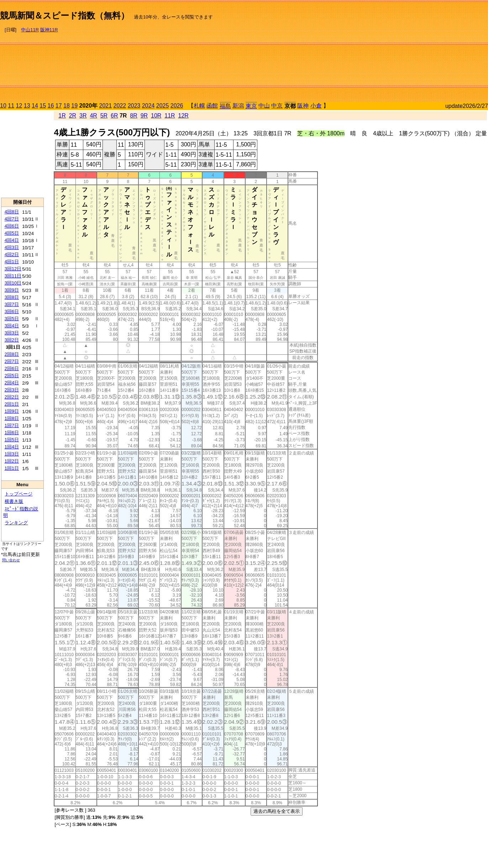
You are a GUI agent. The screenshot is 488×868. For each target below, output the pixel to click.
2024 (148, 106)
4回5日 (12, 233)
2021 (106, 106)
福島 (225, 106)
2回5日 (12, 376)
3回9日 (12, 290)
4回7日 (12, 219)
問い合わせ (11, 560)
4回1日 (12, 262)
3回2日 (12, 340)
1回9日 (12, 411)
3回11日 (13, 276)
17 (59, 106)
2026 (177, 106)
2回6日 (12, 368)
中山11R (30, 30)
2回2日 (12, 397)
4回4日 (12, 240)
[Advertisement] (412, 52)
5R (104, 116)
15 (43, 106)
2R (73, 116)
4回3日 (12, 247)
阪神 (303, 106)
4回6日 (12, 226)
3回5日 (12, 319)
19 (74, 106)
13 (27, 106)
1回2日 (12, 461)
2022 (120, 106)
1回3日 (12, 454)
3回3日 (12, 333)
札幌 (199, 106)
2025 (163, 106)
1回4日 (12, 447)
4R (93, 116)
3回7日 (12, 304)
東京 (251, 106)
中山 (264, 106)
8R (133, 116)
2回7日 (12, 361)
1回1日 (12, 468)
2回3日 (12, 390)
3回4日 (12, 326)
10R (156, 116)
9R (144, 116)
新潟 (238, 106)
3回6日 (12, 311)
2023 (134, 106)
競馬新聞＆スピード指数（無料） (65, 15)
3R (83, 116)
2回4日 (12, 383)
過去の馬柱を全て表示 (277, 811)
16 (51, 106)
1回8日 (12, 418)
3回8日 (12, 297)
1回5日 (12, 440)
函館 (212, 106)
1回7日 (12, 425)
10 (3, 106)
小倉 (316, 106)
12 (19, 106)
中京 (277, 106)
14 (35, 106)
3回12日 (13, 269)
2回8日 (12, 354)
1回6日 (12, 433)
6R (114, 116)
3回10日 (13, 283)
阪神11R (49, 30)
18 (67, 106)
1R (62, 116)
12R (183, 116)
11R (170, 116)
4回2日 (12, 254)
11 (11, 106)
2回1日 (12, 404)
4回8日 (12, 212)
